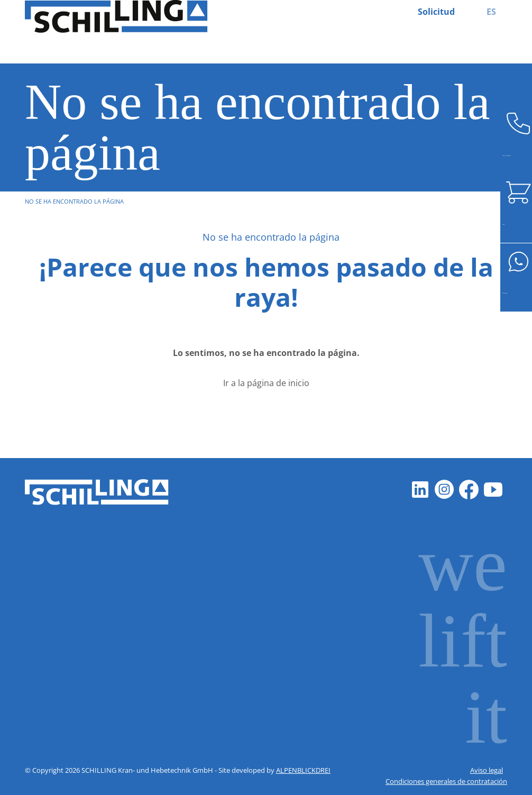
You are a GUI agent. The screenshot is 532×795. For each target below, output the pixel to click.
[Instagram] (445, 490)
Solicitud (436, 12)
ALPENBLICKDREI (303, 770)
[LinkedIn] (420, 490)
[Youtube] (493, 490)
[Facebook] (469, 490)
